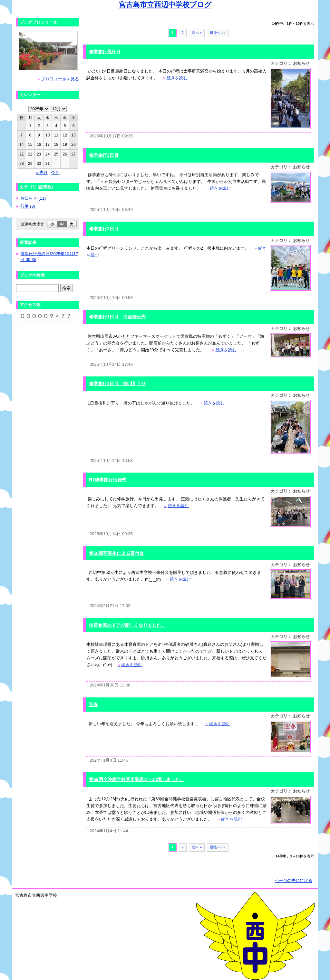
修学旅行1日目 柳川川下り (117, 384)
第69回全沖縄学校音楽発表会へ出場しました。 (137, 779)
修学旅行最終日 (105, 52)
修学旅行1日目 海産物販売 (117, 317)
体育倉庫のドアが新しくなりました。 (127, 625)
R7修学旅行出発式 (108, 480)
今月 (55, 172)
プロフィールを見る (60, 79)
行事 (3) (28, 206)
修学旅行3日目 (104, 155)
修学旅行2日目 (104, 229)
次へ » (197, 33)
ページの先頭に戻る (293, 880)
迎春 (93, 705)
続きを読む (175, 78)
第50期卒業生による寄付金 (116, 553)
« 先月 (42, 172)
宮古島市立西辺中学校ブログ (165, 5)
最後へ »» (218, 33)
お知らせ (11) (33, 198)
